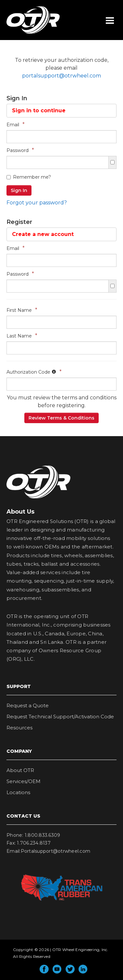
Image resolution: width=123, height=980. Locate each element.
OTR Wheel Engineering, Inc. (28, 34)
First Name (22, 310)
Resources (19, 728)
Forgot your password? (37, 203)
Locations (18, 792)
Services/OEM (24, 781)
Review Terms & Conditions (62, 418)
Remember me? (29, 177)
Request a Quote (28, 705)
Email (16, 124)
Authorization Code (34, 372)
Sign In (19, 190)
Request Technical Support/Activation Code (60, 717)
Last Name (22, 336)
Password (20, 150)
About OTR (20, 770)
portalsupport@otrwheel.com (62, 76)
